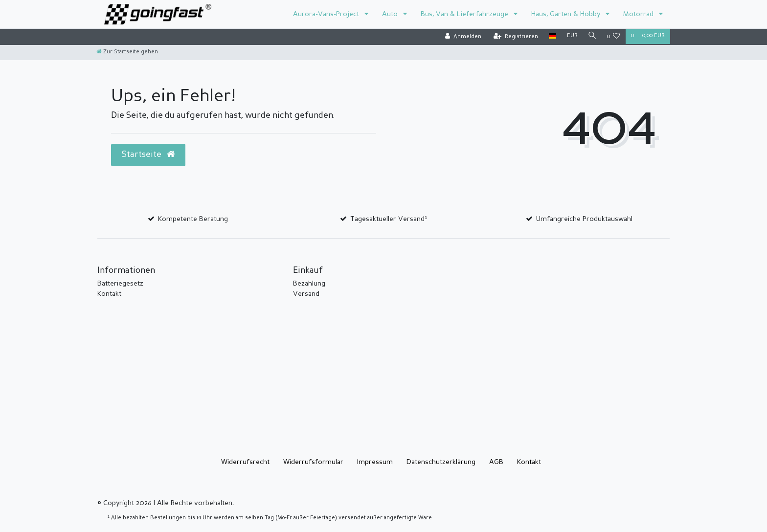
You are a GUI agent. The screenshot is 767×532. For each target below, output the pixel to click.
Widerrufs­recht (245, 462)
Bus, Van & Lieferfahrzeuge (465, 14)
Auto (391, 14)
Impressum (375, 462)
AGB (496, 462)
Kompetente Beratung (193, 219)
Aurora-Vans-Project (327, 14)
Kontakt (109, 294)
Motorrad (639, 14)
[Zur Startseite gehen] (127, 52)
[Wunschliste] (614, 37)
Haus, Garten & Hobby (567, 14)
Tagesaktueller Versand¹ (389, 219)
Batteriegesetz (120, 284)
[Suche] (592, 36)
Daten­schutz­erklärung (441, 462)
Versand (306, 294)
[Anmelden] (462, 37)
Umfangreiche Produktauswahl (584, 219)
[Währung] (571, 36)
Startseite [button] (148, 155)
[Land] (551, 36)
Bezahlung (309, 284)
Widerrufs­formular (313, 462)
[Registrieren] (514, 37)
